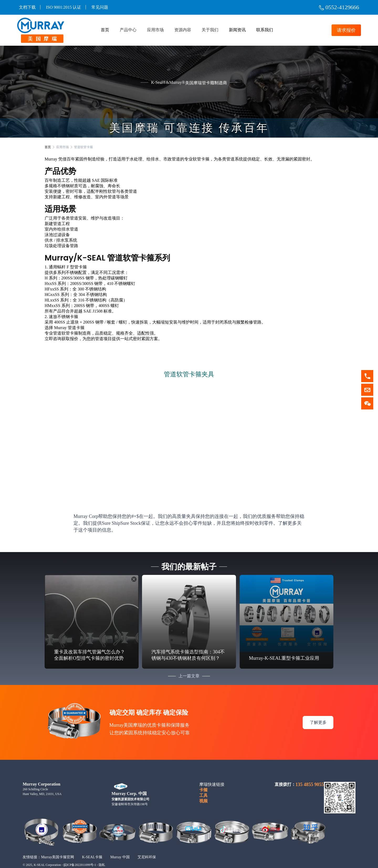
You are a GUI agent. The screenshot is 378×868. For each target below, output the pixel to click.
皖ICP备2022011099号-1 (80, 858)
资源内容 (183, 30)
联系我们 (265, 30)
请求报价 (344, 30)
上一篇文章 (189, 669)
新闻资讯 (237, 30)
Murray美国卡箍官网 (57, 850)
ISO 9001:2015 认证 (64, 7)
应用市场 (155, 30)
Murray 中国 (120, 850)
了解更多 (318, 715)
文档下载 (27, 7)
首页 (105, 30)
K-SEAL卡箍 (92, 850)
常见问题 (100, 7)
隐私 (102, 858)
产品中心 (128, 30)
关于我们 (210, 30)
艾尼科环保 (147, 850)
